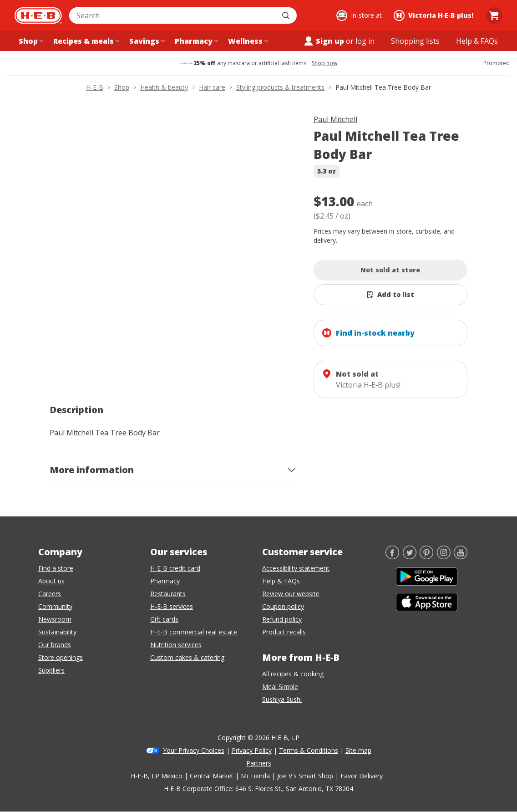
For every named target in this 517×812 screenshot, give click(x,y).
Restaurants (168, 594)
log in (365, 41)
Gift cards (164, 619)
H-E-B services (172, 606)
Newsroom (55, 619)
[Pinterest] (426, 557)
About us (51, 581)
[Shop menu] (30, 41)
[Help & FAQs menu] (477, 41)
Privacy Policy (252, 750)
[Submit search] (287, 15)
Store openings (61, 657)
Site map (358, 750)
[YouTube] (461, 557)
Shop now (324, 63)
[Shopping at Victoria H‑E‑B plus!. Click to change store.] (435, 15)
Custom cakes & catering (187, 657)
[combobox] (173, 15)
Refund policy (282, 619)
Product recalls (284, 632)
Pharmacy (165, 581)
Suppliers (51, 670)
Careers (50, 594)
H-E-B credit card (175, 568)
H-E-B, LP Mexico (157, 776)
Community (55, 606)
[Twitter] (410, 557)
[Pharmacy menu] (195, 41)
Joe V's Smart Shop (305, 776)
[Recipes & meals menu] (85, 41)
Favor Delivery (362, 776)
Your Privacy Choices (194, 750)
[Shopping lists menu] (415, 41)
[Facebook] (392, 557)
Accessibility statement (296, 568)
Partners (259, 763)
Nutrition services (176, 645)
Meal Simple (280, 687)
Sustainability (57, 632)
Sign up (324, 41)
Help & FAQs (281, 581)
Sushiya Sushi (282, 699)
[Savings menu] (146, 41)
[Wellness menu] (247, 41)
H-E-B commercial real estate (194, 632)
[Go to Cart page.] (494, 15)
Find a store (56, 568)
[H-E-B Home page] (38, 15)
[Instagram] (444, 557)
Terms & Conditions (309, 750)
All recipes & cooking (293, 674)
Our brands (55, 645)
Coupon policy (283, 606)
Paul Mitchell (335, 119)
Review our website (291, 594)
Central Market (212, 776)
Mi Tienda (255, 776)
